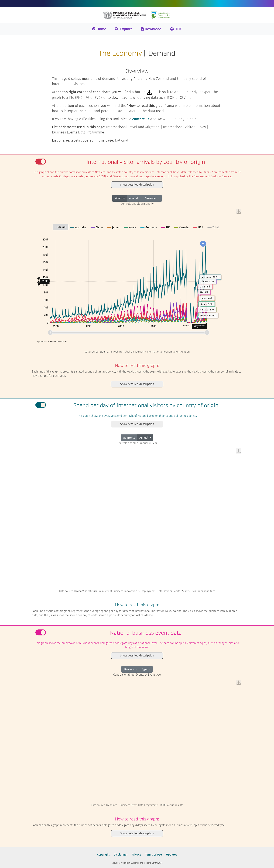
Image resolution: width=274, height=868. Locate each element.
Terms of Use (154, 855)
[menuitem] (238, 212)
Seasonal (151, 198)
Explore (124, 29)
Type (145, 669)
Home (99, 29)
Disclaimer (121, 855)
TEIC (176, 29)
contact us (141, 119)
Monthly (120, 198)
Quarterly (129, 438)
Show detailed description (137, 185)
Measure (129, 669)
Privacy (136, 855)
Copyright (103, 855)
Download (151, 29)
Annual (134, 198)
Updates (172, 855)
